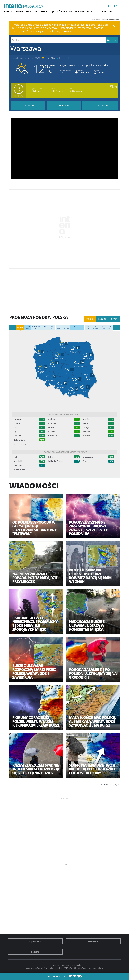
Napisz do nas (35, 941)
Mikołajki (18, 461)
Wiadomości (43, 12)
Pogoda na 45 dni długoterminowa (64, 105)
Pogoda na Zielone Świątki (100, 105)
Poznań (52, 432)
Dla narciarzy (84, 12)
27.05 (103, 327)
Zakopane (18, 465)
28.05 (110, 327)
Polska (8, 12)
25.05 (88, 327)
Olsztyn (86, 428)
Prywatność (48, 968)
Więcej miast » (20, 444)
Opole (16, 432)
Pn (36, 327)
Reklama (35, 952)
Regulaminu (80, 965)
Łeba (50, 457)
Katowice (52, 423)
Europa (19, 12)
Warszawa (53, 436)
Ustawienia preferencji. (35, 968)
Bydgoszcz (53, 419)
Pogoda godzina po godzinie (28, 105)
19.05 (45, 327)
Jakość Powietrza (62, 12)
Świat (29, 12)
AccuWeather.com (111, 20)
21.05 (59, 327)
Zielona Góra (19, 440)
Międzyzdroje (89, 457)
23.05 (74, 327)
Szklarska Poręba (56, 461)
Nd (28, 327)
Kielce (85, 423)
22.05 (66, 327)
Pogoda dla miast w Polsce (65, 414)
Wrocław (86, 436)
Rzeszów (86, 432)
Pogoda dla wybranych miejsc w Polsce (65, 452)
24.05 (81, 327)
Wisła (85, 461)
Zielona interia (103, 12)
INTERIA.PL (68, 968)
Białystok (18, 419)
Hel (15, 457)
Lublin (51, 428)
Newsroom (93, 941)
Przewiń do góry (109, 785)
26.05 (95, 327)
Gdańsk (17, 423)
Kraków (86, 419)
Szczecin (17, 436)
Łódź (16, 428)
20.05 (52, 327)
